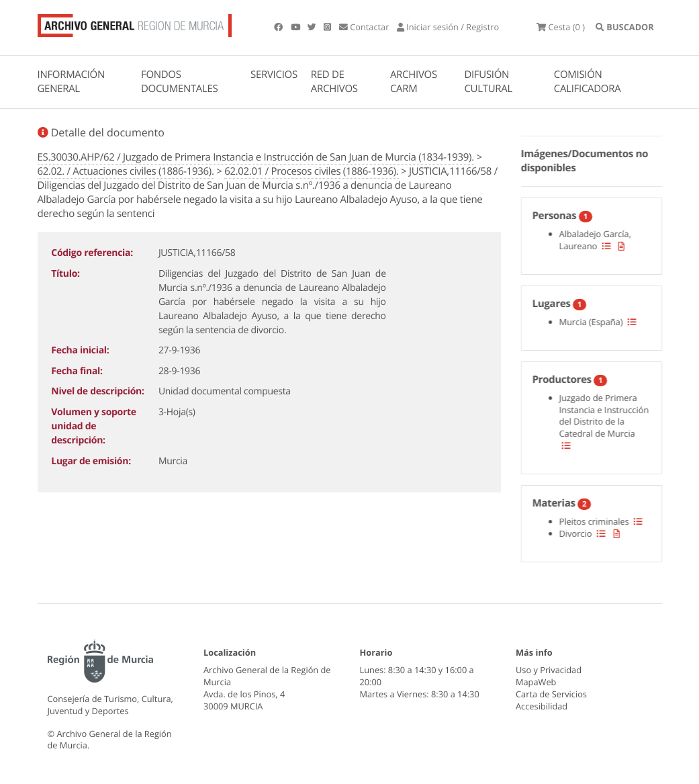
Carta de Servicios (551, 694)
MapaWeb (536, 682)
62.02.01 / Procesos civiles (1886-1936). (311, 171)
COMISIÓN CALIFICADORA (588, 82)
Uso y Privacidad (549, 670)
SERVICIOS (274, 75)
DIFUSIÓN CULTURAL (488, 82)
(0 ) (561, 27)
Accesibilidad (542, 706)
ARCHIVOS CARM (414, 82)
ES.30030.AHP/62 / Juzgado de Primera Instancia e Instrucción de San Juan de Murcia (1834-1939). (256, 157)
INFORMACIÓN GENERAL (71, 82)
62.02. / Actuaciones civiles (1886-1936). (126, 171)
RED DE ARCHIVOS (334, 82)
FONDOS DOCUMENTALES (180, 82)
